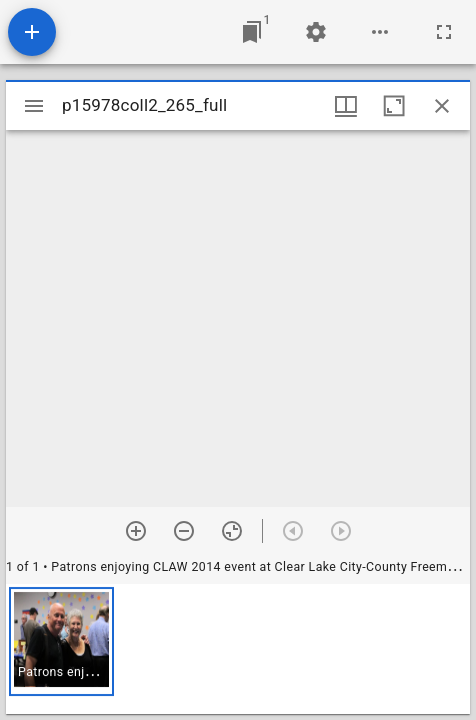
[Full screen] (444, 32)
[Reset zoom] (232, 531)
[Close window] (442, 106)
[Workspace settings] (316, 32)
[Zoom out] (184, 531)
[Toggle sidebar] (34, 106)
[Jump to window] (252, 32)
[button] (61, 641)
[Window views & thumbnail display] (346, 106)
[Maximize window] (394, 106)
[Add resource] (32, 32)
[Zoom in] (136, 531)
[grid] (238, 649)
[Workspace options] (380, 32)
